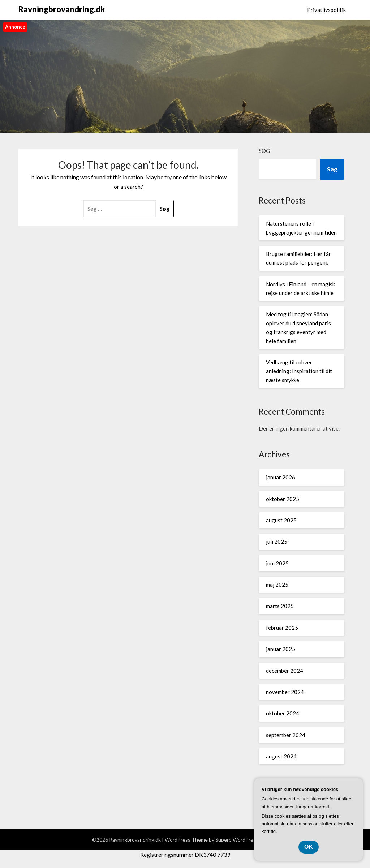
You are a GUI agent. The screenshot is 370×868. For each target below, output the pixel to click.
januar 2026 (281, 477)
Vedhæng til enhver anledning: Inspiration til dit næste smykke (299, 371)
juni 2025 (277, 563)
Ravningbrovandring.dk (62, 9)
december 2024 (285, 671)
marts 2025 (280, 606)
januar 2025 (281, 649)
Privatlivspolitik (326, 10)
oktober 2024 (283, 713)
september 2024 (286, 735)
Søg (264, 151)
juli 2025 (277, 542)
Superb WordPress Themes (247, 840)
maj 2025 (277, 585)
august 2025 (281, 520)
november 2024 (285, 692)
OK (309, 847)
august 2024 (281, 756)
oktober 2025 (283, 499)
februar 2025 (282, 628)
